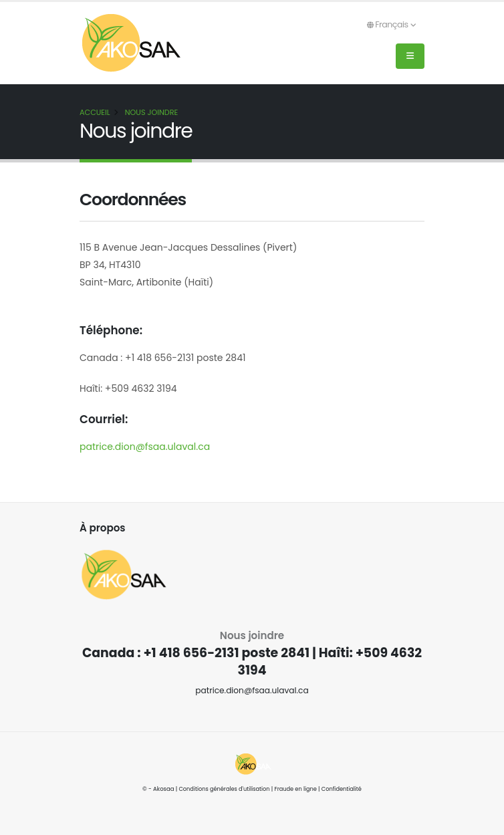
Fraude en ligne (297, 789)
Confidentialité (344, 789)
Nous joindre (152, 112)
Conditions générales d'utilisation (223, 789)
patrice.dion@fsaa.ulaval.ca (145, 447)
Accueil (95, 112)
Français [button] (391, 24)
